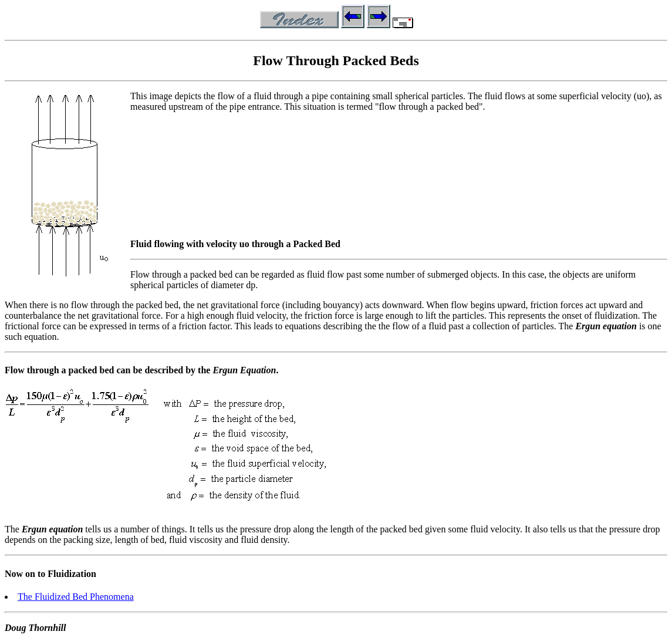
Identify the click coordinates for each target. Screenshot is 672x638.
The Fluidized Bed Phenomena (76, 597)
